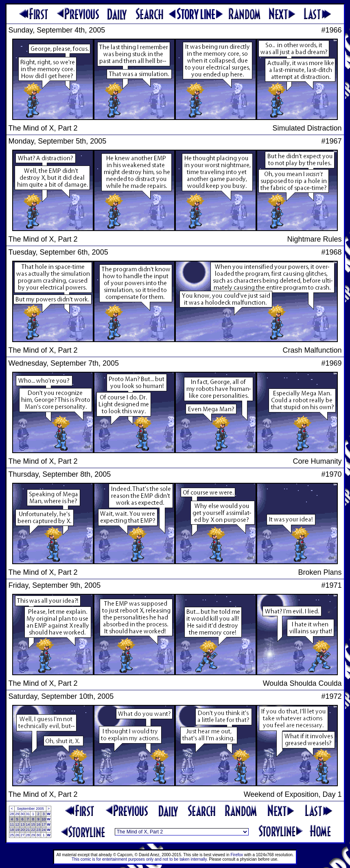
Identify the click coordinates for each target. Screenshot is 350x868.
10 (44, 819)
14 (28, 824)
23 (38, 830)
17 (44, 824)
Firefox (237, 855)
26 (17, 835)
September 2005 (30, 809)
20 (22, 830)
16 (38, 824)
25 (12, 835)
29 (17, 814)
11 (12, 824)
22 (33, 830)
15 (33, 824)
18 (12, 830)
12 (17, 824)
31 (28, 814)
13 (22, 824)
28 (12, 814)
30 (22, 814)
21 (28, 830)
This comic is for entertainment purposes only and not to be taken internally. (140, 859)
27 (22, 835)
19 (17, 830)
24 (44, 830)
